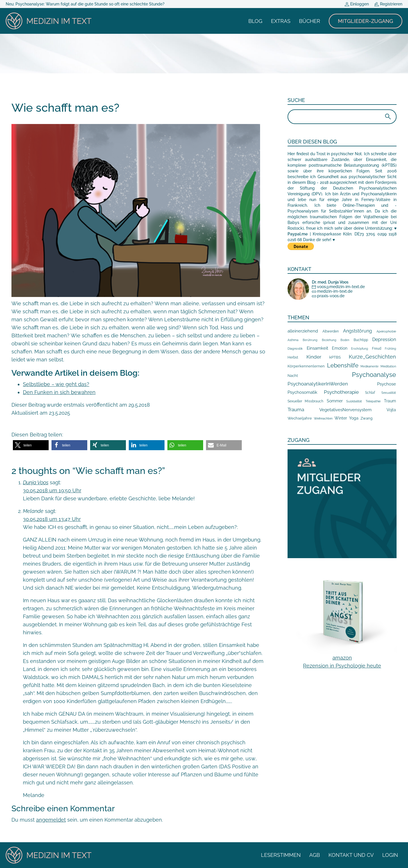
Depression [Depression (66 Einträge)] (384, 339)
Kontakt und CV (351, 855)
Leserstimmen (281, 855)
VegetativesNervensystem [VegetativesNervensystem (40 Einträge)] (345, 410)
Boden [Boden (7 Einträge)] (345, 340)
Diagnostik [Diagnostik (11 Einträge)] (295, 349)
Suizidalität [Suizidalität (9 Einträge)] (354, 401)
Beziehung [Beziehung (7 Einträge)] (329, 340)
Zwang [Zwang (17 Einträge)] (367, 418)
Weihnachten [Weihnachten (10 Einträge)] (323, 418)
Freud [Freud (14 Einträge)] (377, 349)
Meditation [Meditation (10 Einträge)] (388, 366)
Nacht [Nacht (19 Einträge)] (293, 376)
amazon (342, 658)
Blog (255, 21)
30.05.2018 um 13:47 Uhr (52, 519)
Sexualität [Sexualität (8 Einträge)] (389, 393)
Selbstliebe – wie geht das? (56, 384)
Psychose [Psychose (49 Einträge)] (387, 384)
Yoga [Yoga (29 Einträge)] (354, 418)
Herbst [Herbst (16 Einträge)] (293, 357)
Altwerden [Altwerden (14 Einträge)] (331, 331)
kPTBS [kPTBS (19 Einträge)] (335, 357)
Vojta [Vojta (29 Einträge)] (391, 410)
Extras (281, 21)
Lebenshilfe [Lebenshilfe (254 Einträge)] (343, 365)
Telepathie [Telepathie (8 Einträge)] (373, 401)
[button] (31, 445)
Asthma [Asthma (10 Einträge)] (293, 340)
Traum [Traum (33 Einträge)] (390, 401)
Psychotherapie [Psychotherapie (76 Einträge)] (341, 392)
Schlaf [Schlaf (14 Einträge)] (370, 393)
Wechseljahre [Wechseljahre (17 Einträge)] (300, 418)
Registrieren (388, 4)
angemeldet (51, 820)
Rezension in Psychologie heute (342, 666)
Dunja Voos (36, 482)
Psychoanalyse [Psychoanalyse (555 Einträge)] (374, 375)
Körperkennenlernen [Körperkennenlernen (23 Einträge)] (306, 366)
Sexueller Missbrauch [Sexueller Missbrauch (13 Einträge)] (305, 401)
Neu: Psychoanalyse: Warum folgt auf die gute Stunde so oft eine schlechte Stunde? (85, 4)
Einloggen (357, 4)
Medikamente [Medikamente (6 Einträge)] (370, 366)
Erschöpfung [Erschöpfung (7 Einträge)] (360, 349)
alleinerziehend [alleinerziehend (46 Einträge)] (303, 331)
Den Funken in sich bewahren (59, 392)
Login (390, 855)
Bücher (310, 21)
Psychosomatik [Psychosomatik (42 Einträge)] (302, 392)
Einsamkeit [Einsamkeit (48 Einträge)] (317, 348)
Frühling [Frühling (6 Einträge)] (390, 349)
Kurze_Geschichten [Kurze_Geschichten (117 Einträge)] (372, 357)
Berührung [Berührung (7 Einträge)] (310, 340)
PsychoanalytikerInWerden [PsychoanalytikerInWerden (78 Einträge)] (318, 384)
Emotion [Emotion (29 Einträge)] (340, 348)
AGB (315, 855)
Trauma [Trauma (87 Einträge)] (296, 410)
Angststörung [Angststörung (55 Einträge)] (358, 331)
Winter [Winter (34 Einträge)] (341, 418)
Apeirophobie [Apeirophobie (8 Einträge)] (386, 331)
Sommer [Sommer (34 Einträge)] (335, 401)
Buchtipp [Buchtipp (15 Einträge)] (361, 340)
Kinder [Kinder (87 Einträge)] (314, 357)
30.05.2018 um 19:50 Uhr (52, 490)
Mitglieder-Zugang (366, 21)
